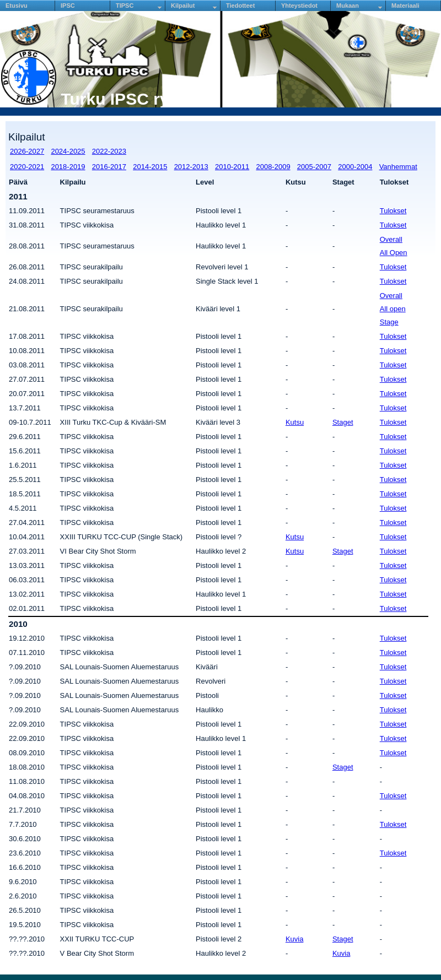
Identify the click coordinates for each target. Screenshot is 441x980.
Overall (391, 239)
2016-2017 (109, 167)
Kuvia (295, 939)
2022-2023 (109, 151)
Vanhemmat (398, 167)
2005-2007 (314, 167)
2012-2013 (191, 167)
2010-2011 (232, 167)
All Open (394, 253)
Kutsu (295, 422)
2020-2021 (27, 167)
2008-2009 (273, 167)
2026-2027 (27, 151)
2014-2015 (150, 167)
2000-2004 (355, 167)
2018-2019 (68, 167)
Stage (389, 322)
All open (393, 309)
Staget (343, 422)
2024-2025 (68, 151)
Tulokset (393, 211)
